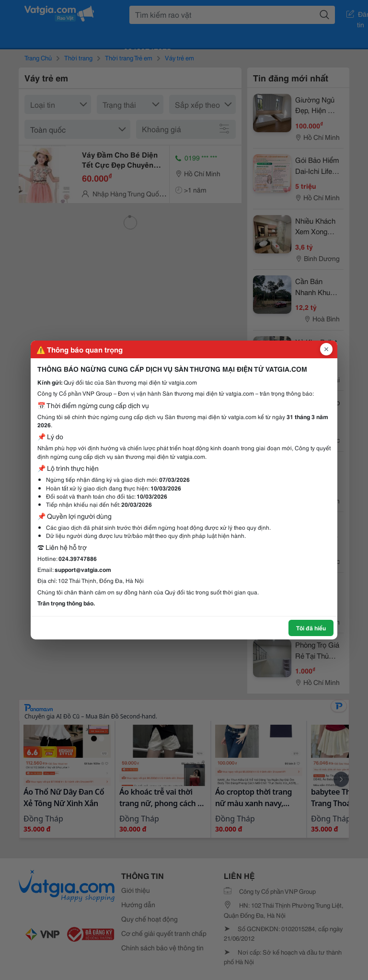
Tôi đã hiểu (311, 628)
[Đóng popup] (326, 349)
